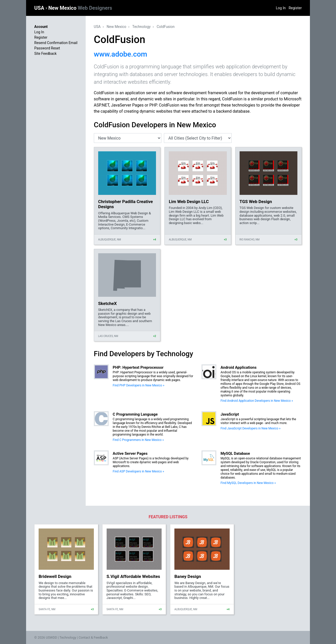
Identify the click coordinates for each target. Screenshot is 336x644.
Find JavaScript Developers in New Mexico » (250, 428)
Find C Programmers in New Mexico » (138, 440)
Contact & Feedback (93, 637)
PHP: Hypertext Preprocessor (138, 367)
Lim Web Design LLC (189, 202)
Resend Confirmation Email (56, 43)
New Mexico (80, 8)
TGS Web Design (256, 202)
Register (295, 8)
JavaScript (230, 414)
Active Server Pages (130, 453)
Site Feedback (45, 54)
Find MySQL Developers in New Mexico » (248, 483)
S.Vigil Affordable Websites (133, 576)
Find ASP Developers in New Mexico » (138, 471)
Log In (281, 8)
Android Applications (238, 367)
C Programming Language (135, 414)
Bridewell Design (55, 576)
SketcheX (108, 303)
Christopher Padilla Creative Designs (126, 204)
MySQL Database (235, 453)
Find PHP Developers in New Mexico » (139, 385)
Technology (141, 27)
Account (41, 27)
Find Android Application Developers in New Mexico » (257, 401)
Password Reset (47, 48)
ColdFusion (166, 27)
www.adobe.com (121, 54)
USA (40, 8)
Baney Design (188, 576)
